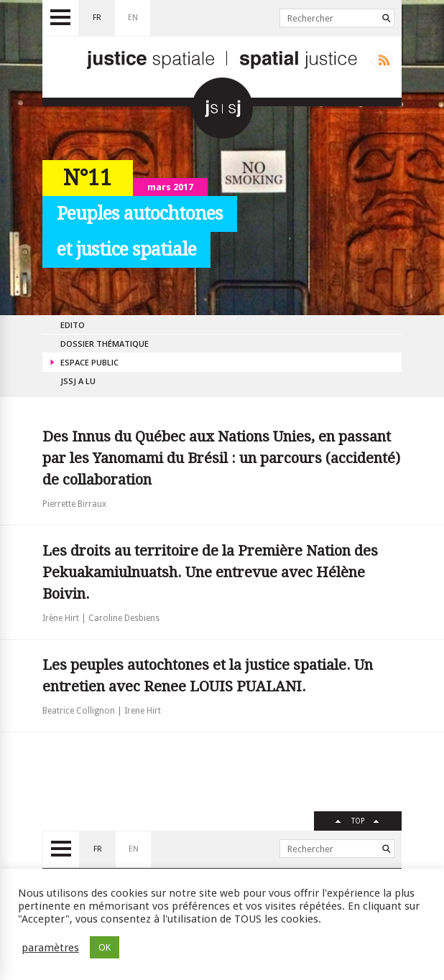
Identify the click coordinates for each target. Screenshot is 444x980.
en (133, 18)
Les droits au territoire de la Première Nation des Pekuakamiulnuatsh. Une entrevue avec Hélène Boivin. (210, 572)
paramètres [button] (50, 948)
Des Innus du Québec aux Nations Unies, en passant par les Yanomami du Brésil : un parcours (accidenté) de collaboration (221, 458)
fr (97, 18)
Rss (381, 60)
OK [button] (105, 947)
